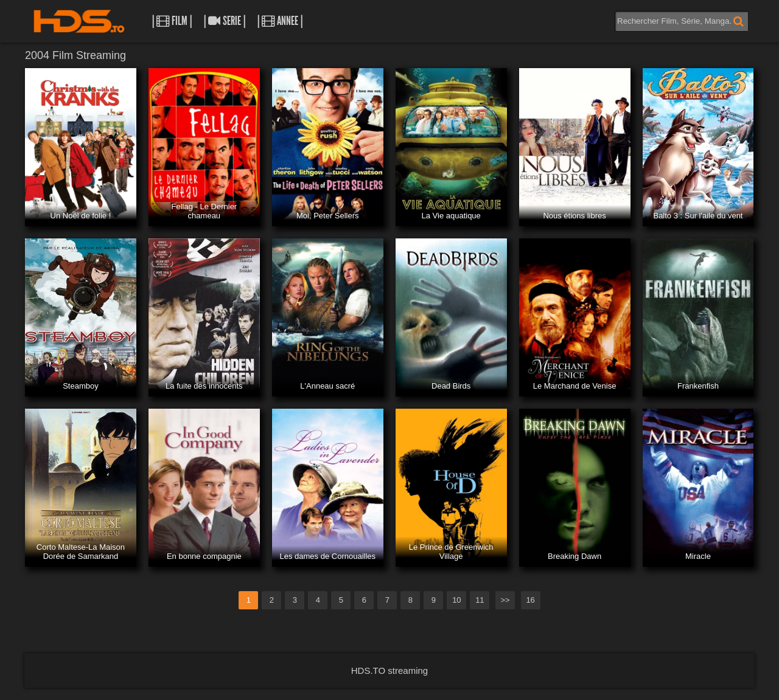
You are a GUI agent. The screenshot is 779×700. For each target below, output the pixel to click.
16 (530, 600)
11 (480, 600)
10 (456, 600)
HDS (79, 21)
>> (505, 600)
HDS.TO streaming (389, 671)
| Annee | (280, 21)
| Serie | (225, 21)
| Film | (172, 21)
